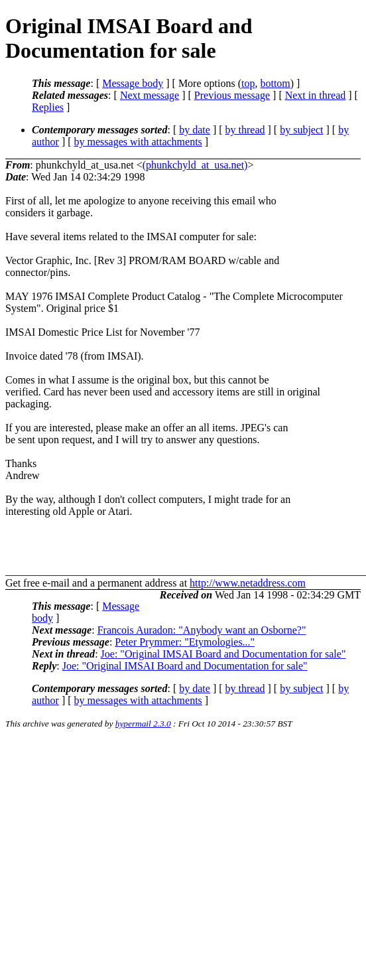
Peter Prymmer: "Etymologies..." (185, 642)
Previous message (232, 95)
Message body (133, 83)
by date (195, 130)
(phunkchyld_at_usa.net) (195, 165)
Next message (150, 95)
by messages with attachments (138, 142)
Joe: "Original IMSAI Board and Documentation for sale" (223, 654)
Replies (48, 107)
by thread (245, 130)
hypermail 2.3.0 (143, 724)
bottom (275, 83)
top (248, 83)
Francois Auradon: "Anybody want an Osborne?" (202, 630)
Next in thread (316, 95)
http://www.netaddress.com (248, 583)
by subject (301, 130)
